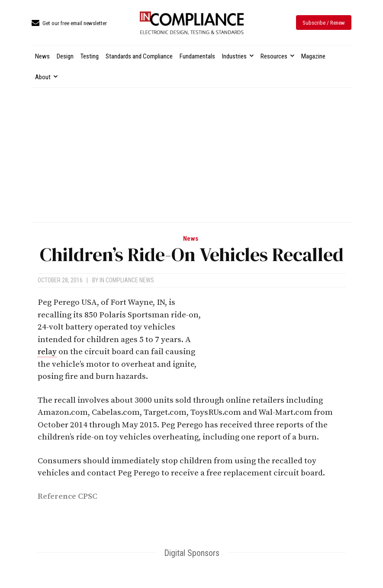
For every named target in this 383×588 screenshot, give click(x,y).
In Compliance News (127, 280)
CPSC (88, 496)
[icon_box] (69, 24)
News (191, 239)
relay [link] (47, 352)
